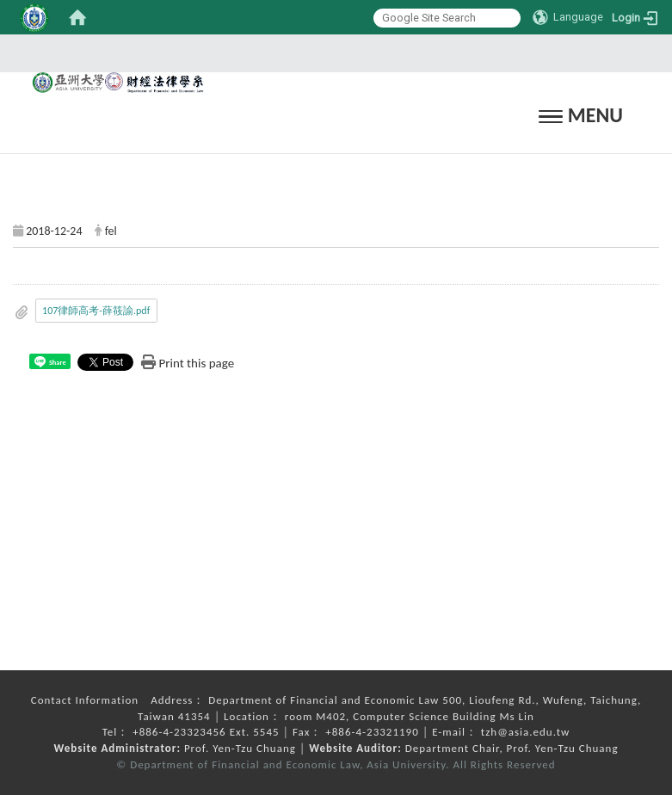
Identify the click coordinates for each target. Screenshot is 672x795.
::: (330, 53)
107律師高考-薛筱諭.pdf (96, 311)
